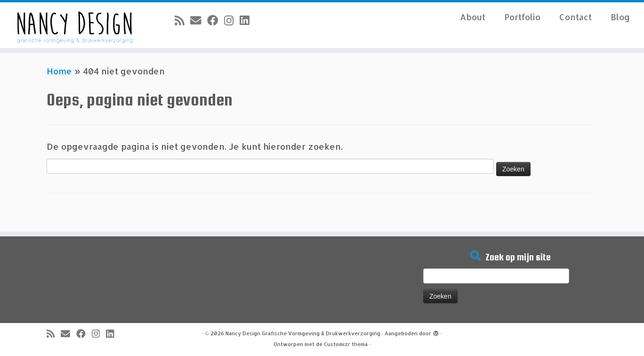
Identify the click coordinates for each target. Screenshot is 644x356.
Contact (576, 17)
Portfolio (522, 17)
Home (59, 71)
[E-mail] (199, 20)
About (473, 17)
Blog (620, 17)
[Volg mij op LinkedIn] (247, 20)
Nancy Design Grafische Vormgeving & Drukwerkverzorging (303, 333)
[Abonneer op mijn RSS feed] (182, 20)
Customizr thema (346, 344)
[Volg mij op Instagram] (232, 20)
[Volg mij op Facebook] (216, 20)
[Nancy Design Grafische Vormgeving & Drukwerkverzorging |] (74, 25)
